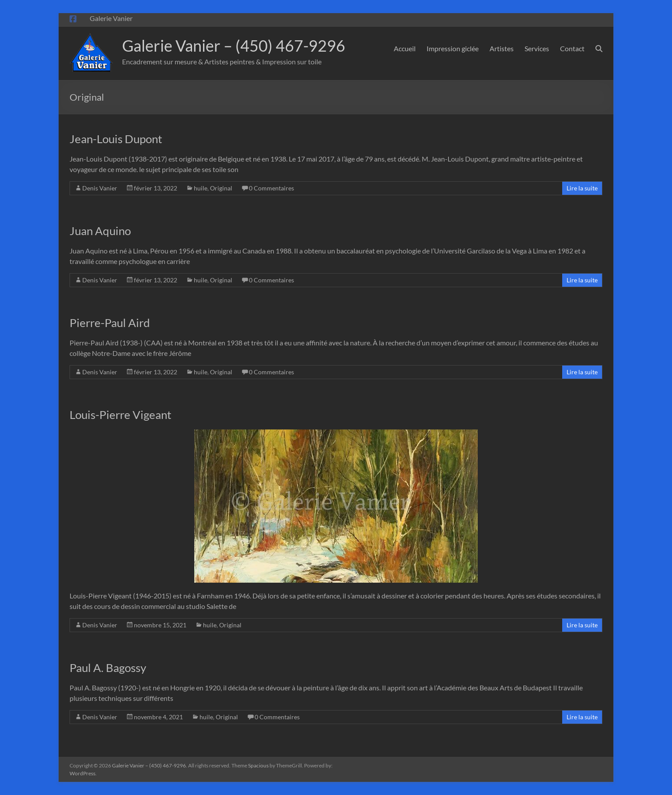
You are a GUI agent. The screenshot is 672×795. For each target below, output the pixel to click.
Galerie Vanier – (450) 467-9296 (234, 46)
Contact (572, 48)
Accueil (405, 48)
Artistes (502, 48)
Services (537, 48)
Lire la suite (582, 188)
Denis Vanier (100, 188)
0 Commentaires (271, 188)
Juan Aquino (100, 231)
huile (201, 188)
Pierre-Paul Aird (110, 323)
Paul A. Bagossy (108, 668)
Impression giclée (453, 48)
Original (221, 188)
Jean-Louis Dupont (116, 139)
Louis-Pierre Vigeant (121, 415)
